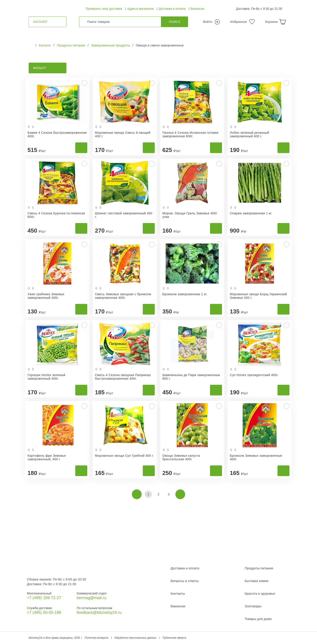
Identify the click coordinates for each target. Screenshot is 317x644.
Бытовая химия (257, 581)
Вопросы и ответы (184, 581)
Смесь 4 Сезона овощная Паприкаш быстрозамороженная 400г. (123, 377)
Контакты (178, 593)
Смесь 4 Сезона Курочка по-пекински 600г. (56, 215)
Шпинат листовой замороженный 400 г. (124, 215)
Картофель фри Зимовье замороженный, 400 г (47, 457)
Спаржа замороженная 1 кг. (251, 213)
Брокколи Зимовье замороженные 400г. (256, 457)
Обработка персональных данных (136, 638)
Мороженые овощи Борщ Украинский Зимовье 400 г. (258, 296)
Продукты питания (259, 568)
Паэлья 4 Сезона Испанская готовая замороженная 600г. (191, 134)
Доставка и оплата (172, 9)
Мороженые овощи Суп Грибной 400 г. (125, 456)
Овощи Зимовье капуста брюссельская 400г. (181, 457)
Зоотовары (253, 606)
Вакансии (198, 9)
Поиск (175, 22)
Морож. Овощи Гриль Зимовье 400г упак (190, 215)
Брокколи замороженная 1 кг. (185, 294)
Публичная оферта (174, 638)
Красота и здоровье (260, 593)
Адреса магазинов (140, 9)
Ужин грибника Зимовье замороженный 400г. (46, 296)
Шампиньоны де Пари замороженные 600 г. (191, 377)
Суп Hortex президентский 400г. (254, 375)
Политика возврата (96, 638)
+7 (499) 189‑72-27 (44, 598)
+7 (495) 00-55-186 (44, 612)
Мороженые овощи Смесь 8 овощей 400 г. (123, 134)
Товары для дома (258, 619)
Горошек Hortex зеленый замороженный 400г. (46, 377)
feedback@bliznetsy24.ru (99, 612)
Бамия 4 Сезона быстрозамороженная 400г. (57, 134)
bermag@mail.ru (91, 598)
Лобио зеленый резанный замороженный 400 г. (249, 134)
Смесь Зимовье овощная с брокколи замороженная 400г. (123, 296)
